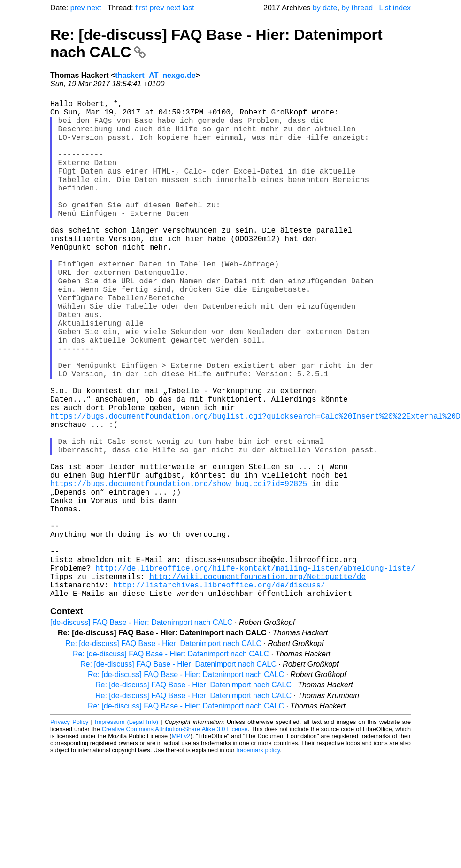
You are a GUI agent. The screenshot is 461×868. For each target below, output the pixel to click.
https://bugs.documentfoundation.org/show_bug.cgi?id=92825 (179, 570)
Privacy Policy (69, 833)
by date (325, 8)
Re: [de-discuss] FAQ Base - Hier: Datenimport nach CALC (163, 754)
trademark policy (258, 861)
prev (78, 8)
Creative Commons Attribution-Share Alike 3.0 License (175, 840)
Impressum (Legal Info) (127, 833)
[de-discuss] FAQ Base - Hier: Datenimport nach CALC (142, 733)
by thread (357, 8)
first (141, 8)
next (94, 8)
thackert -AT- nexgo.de (155, 75)
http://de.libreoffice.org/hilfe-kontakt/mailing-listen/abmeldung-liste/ (255, 673)
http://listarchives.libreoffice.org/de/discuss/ (219, 693)
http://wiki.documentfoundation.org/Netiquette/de (257, 683)
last (188, 8)
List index (395, 8)
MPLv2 (181, 847)
